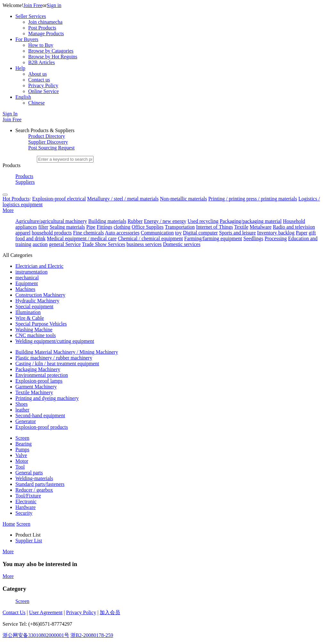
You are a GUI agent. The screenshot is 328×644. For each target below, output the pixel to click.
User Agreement (46, 612)
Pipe (91, 227)
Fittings (105, 227)
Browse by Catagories (51, 51)
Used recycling (203, 221)
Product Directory (47, 136)
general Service (65, 244)
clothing (122, 227)
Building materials (107, 221)
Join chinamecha (45, 22)
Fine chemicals (88, 233)
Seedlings (253, 238)
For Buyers (27, 39)
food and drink (30, 238)
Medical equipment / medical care (82, 238)
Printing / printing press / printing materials (253, 199)
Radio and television (294, 227)
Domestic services (182, 244)
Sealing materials (67, 227)
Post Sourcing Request (51, 148)
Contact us (39, 80)
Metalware (260, 227)
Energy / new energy (165, 221)
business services (144, 244)
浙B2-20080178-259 (92, 635)
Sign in (54, 5)
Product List (28, 535)
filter (43, 227)
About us (37, 74)
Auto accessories (122, 233)
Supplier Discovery (48, 142)
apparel (23, 233)
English (23, 97)
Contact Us (14, 612)
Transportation (180, 227)
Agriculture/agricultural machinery (51, 221)
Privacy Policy (43, 85)
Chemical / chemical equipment (150, 238)
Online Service (44, 91)
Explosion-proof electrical (59, 199)
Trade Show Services (104, 244)
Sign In (10, 114)
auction (40, 244)
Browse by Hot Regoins (53, 57)
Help (20, 68)
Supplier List (29, 541)
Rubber (135, 221)
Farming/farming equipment (213, 238)
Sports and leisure (238, 233)
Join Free (33, 5)
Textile (241, 227)
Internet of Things (214, 227)
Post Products (42, 28)
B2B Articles (41, 62)
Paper (301, 233)
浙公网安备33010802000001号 (36, 635)
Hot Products (16, 199)
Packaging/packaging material (251, 221)
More (8, 210)
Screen (22, 601)
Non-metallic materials (183, 199)
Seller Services (31, 16)
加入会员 (110, 612)
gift (312, 233)
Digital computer (200, 233)
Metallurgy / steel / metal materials (123, 199)
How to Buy (41, 45)
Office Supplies (148, 227)
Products (24, 176)
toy (178, 233)
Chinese (37, 103)
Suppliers (25, 182)
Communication (157, 233)
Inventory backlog (276, 233)
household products (52, 233)
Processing (276, 238)
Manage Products (46, 34)
